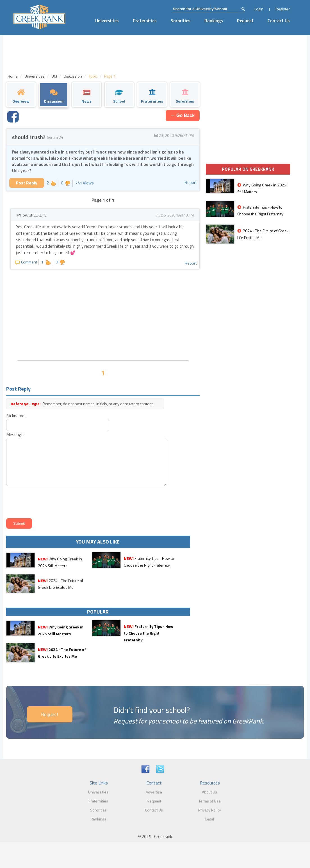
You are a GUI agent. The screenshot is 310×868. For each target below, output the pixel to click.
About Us (209, 792)
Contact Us (279, 21)
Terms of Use (210, 801)
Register (283, 9)
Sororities (181, 21)
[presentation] (47, 501)
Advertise (154, 792)
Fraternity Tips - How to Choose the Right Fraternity (149, 633)
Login (259, 9)
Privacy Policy (210, 810)
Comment (26, 262)
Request (245, 21)
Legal (210, 819)
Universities (107, 21)
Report (191, 182)
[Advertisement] (103, 314)
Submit (19, 523)
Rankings (214, 21)
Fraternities (145, 21)
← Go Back (183, 115)
